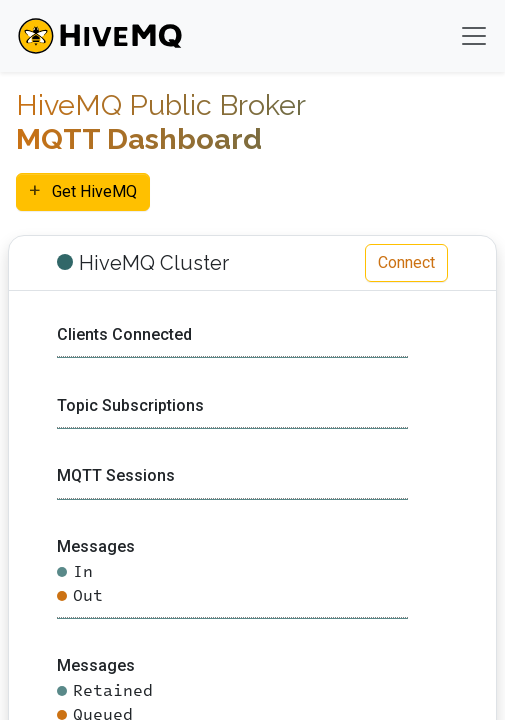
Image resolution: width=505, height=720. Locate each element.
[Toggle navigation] (474, 36)
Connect (406, 262)
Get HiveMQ (83, 190)
